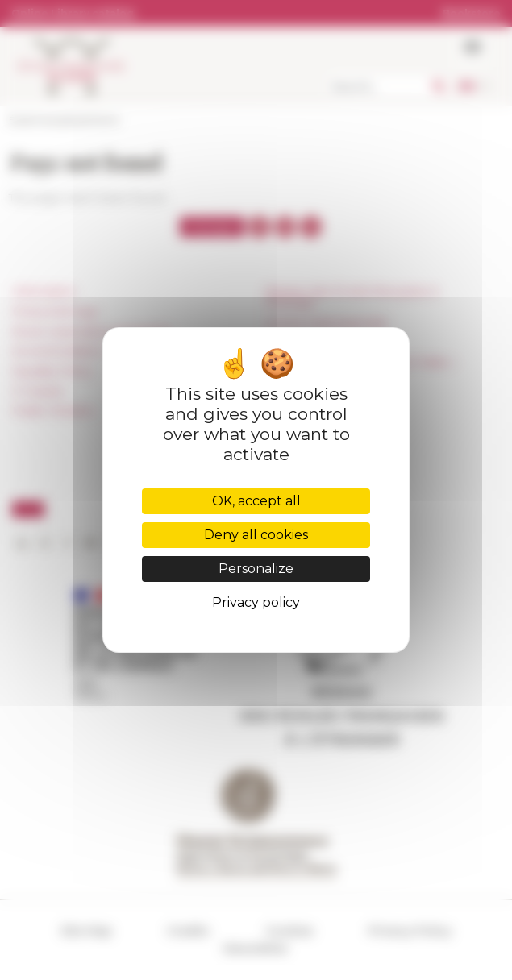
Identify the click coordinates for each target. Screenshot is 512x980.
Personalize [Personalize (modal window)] (256, 569)
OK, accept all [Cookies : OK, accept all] (256, 501)
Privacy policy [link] (256, 602)
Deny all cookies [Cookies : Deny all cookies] (256, 535)
